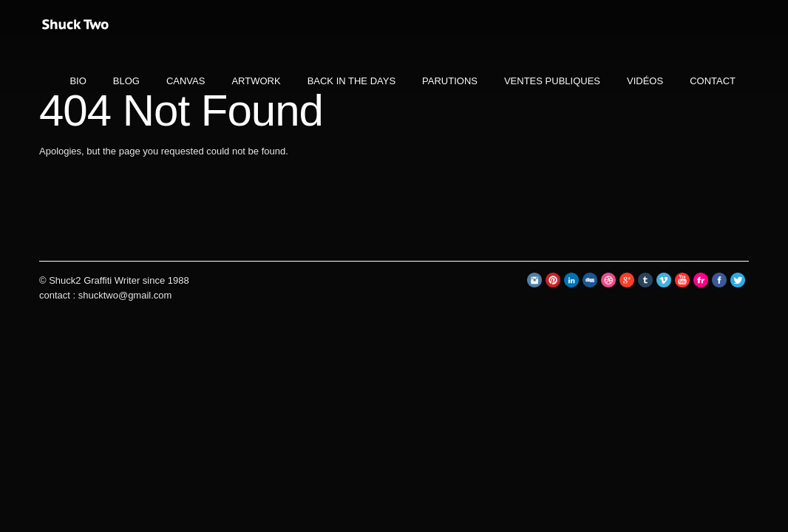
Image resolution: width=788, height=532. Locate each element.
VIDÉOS (645, 81)
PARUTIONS (450, 81)
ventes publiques (552, 81)
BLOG (126, 81)
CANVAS (186, 81)
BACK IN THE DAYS (351, 81)
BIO (78, 81)
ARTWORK (256, 81)
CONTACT (713, 81)
